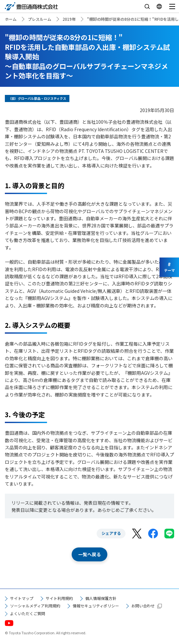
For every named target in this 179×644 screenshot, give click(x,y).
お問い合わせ (143, 606)
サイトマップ (22, 598)
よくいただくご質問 (28, 613)
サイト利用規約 (59, 598)
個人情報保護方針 (101, 598)
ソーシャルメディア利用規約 (35, 606)
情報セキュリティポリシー (96, 606)
